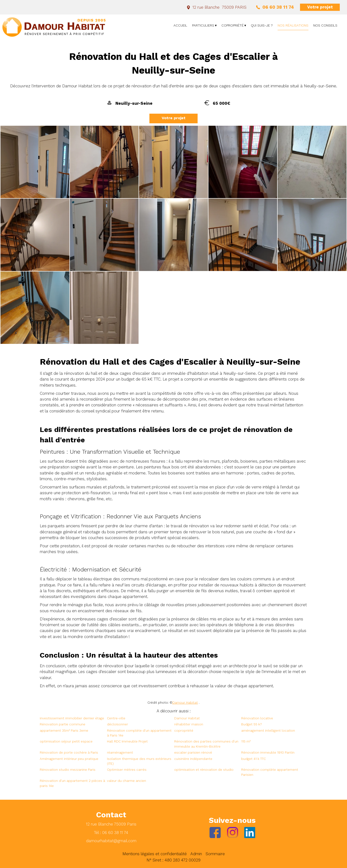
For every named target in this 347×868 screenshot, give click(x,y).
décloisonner (117, 724)
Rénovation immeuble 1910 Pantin (268, 752)
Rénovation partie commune (63, 724)
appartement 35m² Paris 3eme (64, 730)
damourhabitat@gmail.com (111, 841)
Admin (196, 854)
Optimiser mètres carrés (127, 770)
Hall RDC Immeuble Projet (127, 741)
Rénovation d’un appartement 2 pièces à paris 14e (72, 783)
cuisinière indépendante (193, 759)
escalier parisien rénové (193, 752)
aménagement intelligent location (268, 730)
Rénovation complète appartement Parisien (270, 772)
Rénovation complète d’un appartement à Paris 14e (139, 733)
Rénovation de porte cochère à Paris (69, 752)
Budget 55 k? (252, 724)
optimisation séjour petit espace (66, 741)
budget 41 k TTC (254, 759)
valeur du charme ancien (127, 781)
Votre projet (320, 7)
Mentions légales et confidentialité (155, 854)
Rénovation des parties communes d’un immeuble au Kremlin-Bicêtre (206, 744)
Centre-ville (116, 718)
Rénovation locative (257, 718)
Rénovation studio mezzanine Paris (68, 770)
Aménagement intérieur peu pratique (69, 759)
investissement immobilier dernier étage (72, 718)
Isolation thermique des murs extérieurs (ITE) (139, 761)
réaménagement (120, 752)
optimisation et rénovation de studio (204, 770)
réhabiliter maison (189, 724)
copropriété (184, 730)
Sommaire (215, 854)
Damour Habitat (185, 702)
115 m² (246, 741)
